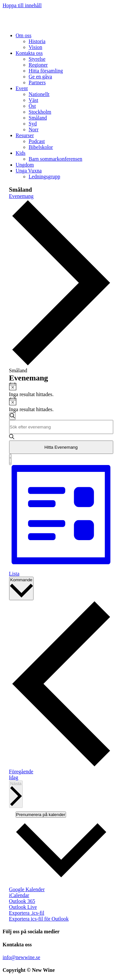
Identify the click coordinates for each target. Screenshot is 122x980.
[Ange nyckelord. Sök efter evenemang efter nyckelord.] (61, 427)
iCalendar (19, 895)
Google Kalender (27, 889)
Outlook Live (23, 907)
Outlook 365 (22, 901)
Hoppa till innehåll (22, 5)
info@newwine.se (21, 957)
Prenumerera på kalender (41, 815)
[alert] (61, 390)
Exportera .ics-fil (27, 913)
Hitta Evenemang (61, 447)
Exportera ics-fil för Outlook (39, 919)
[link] (23, 35)
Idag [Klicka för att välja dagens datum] (14, 777)
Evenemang (21, 196)
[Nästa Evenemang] (16, 794)
